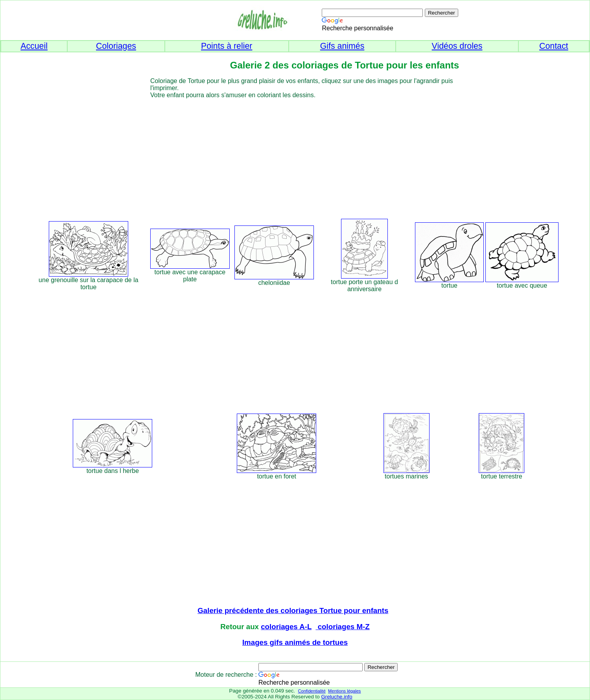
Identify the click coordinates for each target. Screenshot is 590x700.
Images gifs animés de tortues (295, 642)
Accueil (34, 46)
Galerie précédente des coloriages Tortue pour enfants (293, 610)
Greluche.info (336, 697)
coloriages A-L (286, 627)
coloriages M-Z (343, 627)
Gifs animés (342, 46)
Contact (554, 46)
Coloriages (116, 46)
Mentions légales (344, 691)
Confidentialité (312, 691)
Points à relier (227, 46)
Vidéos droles (457, 46)
